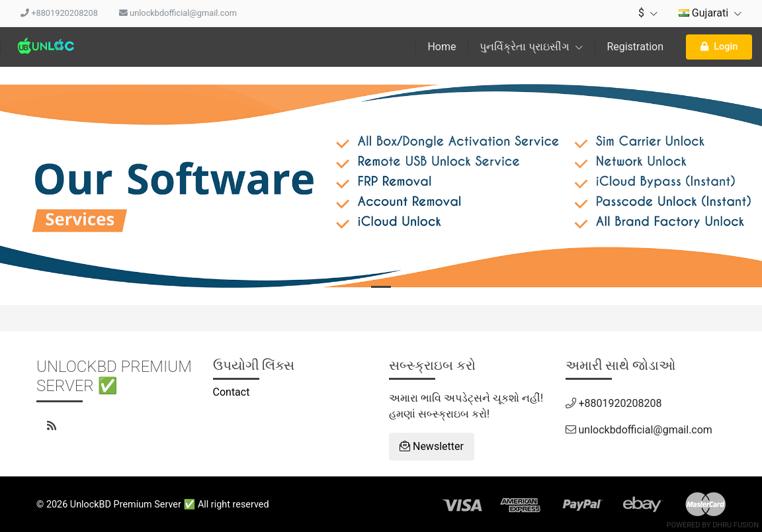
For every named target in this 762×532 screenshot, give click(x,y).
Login (719, 47)
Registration (635, 47)
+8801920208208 (59, 13)
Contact (232, 392)
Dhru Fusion (736, 525)
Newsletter (432, 446)
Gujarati (710, 13)
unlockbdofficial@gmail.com (178, 13)
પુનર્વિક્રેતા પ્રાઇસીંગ (531, 47)
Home (442, 47)
